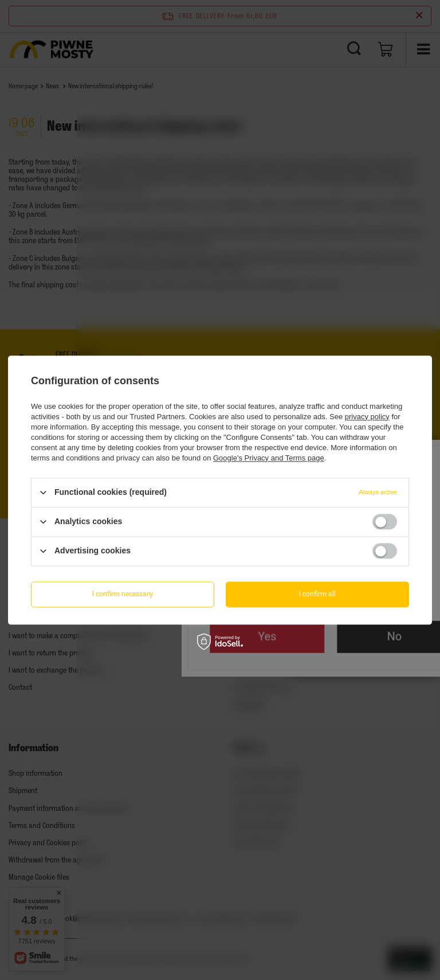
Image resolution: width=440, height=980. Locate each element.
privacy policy (367, 417)
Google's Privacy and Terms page (269, 458)
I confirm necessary (123, 594)
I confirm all (317, 594)
